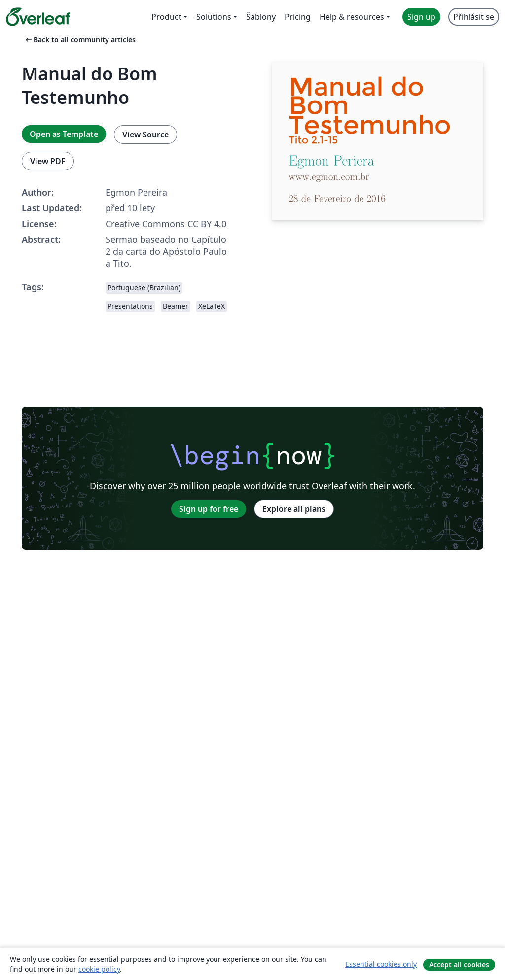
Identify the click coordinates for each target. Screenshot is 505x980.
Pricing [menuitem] (298, 17)
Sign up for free (209, 509)
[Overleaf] (38, 17)
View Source (145, 135)
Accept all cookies (459, 964)
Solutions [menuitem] (214, 17)
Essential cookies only (381, 964)
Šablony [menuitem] (261, 17)
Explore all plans (294, 509)
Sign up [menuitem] (421, 17)
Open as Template (64, 134)
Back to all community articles (80, 40)
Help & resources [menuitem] (352, 17)
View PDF (48, 161)
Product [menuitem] (166, 17)
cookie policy (99, 969)
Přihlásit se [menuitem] (474, 17)
